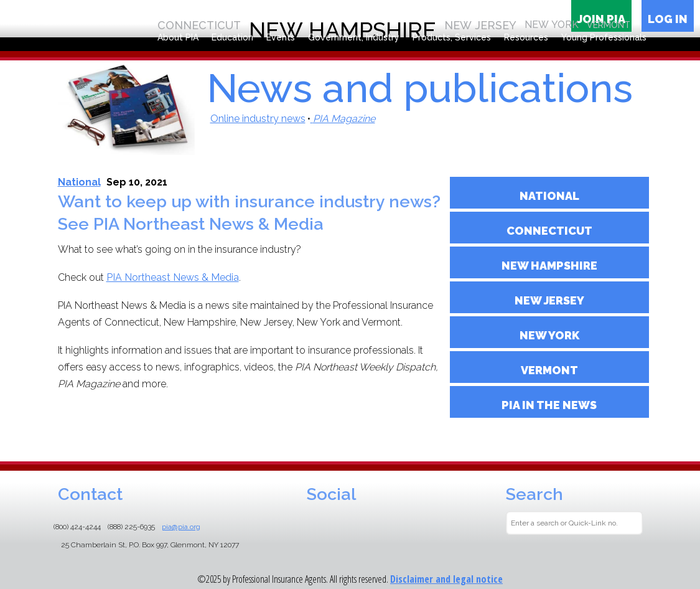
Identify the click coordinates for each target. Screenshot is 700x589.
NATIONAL (549, 196)
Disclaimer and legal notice (446, 579)
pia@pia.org (181, 527)
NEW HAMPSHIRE (549, 266)
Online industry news (258, 119)
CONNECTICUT (549, 231)
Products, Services (452, 37)
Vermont (549, 370)
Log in (668, 19)
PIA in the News (549, 405)
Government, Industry (354, 37)
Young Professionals (604, 37)
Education (232, 37)
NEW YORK (549, 335)
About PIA (178, 37)
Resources (526, 37)
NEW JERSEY (549, 300)
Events (281, 37)
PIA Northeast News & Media (173, 277)
